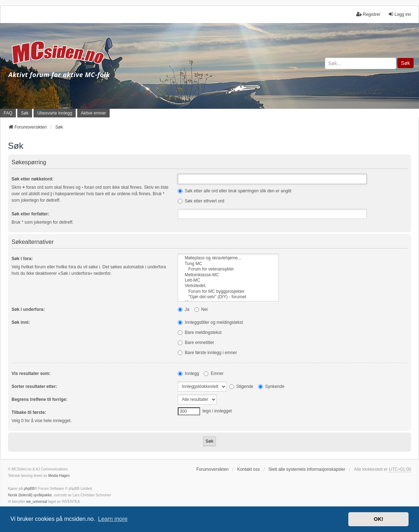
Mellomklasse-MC (228, 275)
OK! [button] (378, 519)
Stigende (241, 386)
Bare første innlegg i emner (207, 353)
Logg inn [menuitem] (400, 14)
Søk (405, 63)
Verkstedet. (228, 286)
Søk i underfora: (28, 309)
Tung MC (228, 264)
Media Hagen (59, 476)
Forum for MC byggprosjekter (228, 292)
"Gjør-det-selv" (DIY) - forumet (228, 297)
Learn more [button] (113, 519)
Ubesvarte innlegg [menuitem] (55, 113)
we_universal (36, 502)
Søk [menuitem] (25, 113)
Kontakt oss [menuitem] (249, 469)
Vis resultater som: (31, 374)
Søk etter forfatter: (30, 214)
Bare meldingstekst (200, 332)
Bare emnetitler (196, 343)
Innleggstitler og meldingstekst (210, 322)
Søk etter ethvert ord (201, 201)
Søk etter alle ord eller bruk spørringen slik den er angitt (235, 191)
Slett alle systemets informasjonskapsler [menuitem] (307, 469)
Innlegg (188, 374)
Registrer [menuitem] (368, 14)
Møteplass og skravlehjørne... (228, 258)
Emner (214, 374)
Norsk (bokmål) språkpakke (30, 495)
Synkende (271, 386)
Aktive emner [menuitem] (93, 113)
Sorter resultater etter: (34, 386)
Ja (184, 309)
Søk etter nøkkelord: (32, 179)
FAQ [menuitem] (8, 113)
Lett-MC (228, 280)
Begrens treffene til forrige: (39, 399)
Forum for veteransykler (228, 269)
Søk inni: (21, 322)
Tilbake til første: (29, 412)
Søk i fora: (22, 259)
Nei (201, 309)
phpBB (29, 489)
